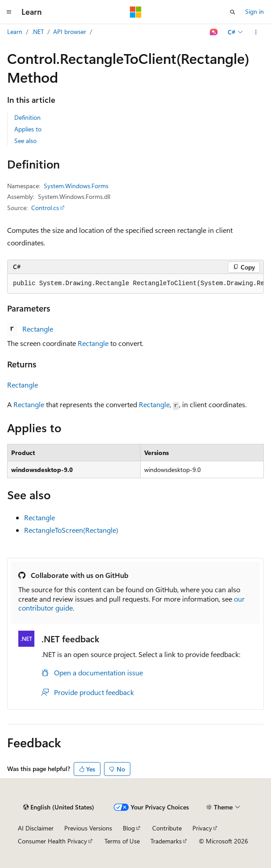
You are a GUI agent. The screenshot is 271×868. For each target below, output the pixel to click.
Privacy (202, 828)
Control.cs (45, 208)
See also (25, 141)
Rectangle (38, 329)
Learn (15, 32)
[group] (135, 284)
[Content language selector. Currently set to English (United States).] (59, 807)
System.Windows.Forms (76, 186)
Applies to (28, 129)
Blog (129, 828)
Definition (27, 117)
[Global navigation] (9, 12)
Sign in (254, 11)
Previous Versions (88, 828)
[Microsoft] (136, 12)
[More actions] (256, 32)
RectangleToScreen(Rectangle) (71, 530)
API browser (70, 32)
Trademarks (166, 841)
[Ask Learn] (214, 32)
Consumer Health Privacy (52, 841)
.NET (38, 32)
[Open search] (233, 12)
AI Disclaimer (36, 828)
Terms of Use (122, 841)
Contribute (167, 828)
